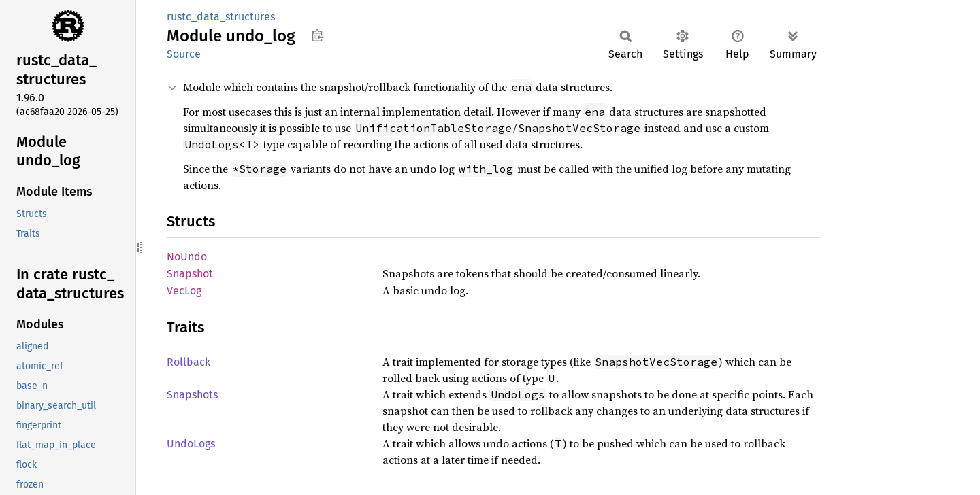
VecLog (184, 291)
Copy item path (317, 35)
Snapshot (190, 274)
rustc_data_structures (221, 17)
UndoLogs (191, 444)
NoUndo (187, 257)
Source (184, 54)
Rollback (189, 362)
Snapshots (192, 395)
